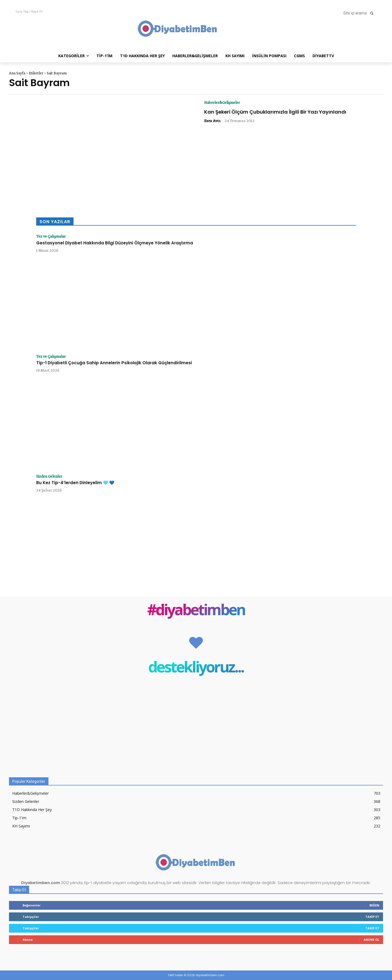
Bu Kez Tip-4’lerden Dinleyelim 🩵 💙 (75, 483)
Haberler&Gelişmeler (224, 102)
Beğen (374, 905)
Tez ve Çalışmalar (52, 236)
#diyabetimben (196, 611)
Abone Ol (371, 940)
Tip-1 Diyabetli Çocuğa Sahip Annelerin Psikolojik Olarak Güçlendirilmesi (114, 363)
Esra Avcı (212, 121)
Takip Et (372, 917)
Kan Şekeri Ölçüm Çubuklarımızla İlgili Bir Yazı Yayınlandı (275, 112)
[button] (360, 13)
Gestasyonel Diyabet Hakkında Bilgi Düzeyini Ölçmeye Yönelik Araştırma (115, 243)
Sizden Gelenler (51, 476)
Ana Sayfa (17, 73)
